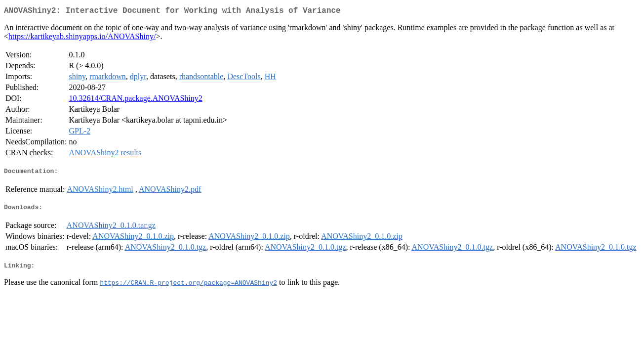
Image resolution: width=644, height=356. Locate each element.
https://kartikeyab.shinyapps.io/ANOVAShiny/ (82, 38)
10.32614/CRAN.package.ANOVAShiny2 (135, 100)
